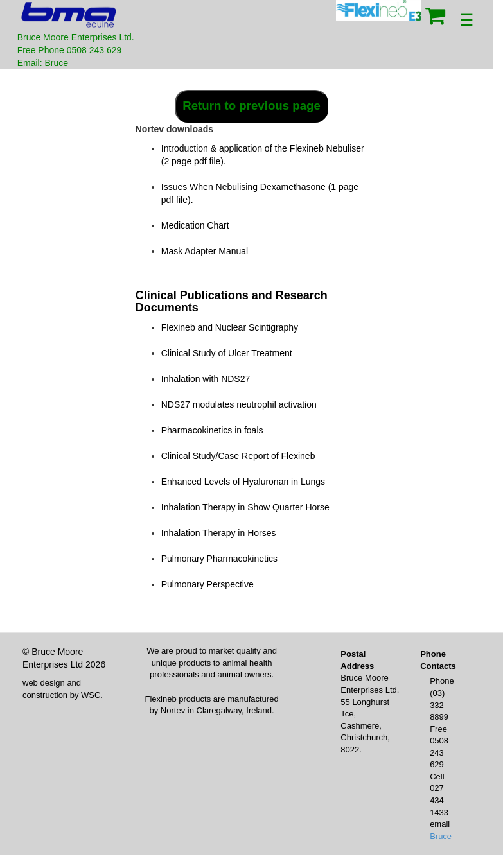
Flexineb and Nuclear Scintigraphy (230, 327)
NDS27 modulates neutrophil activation (239, 404)
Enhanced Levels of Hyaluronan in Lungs (243, 482)
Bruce (441, 836)
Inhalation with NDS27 (206, 379)
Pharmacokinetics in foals (212, 430)
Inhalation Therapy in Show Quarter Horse (245, 507)
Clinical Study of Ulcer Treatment (227, 353)
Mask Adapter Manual (205, 251)
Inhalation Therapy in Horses (219, 533)
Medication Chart (195, 225)
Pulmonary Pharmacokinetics (219, 559)
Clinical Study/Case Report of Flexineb (238, 456)
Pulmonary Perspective (207, 584)
